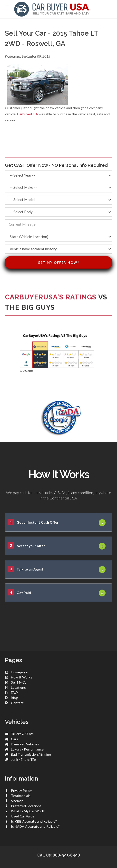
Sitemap (17, 801)
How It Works (22, 677)
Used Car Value (23, 816)
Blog (14, 698)
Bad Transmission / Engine (31, 754)
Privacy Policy (21, 790)
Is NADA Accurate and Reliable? (35, 826)
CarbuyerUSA (28, 114)
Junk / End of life (23, 759)
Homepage (19, 672)
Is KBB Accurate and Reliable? (34, 821)
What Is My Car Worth (28, 811)
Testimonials (21, 796)
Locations (18, 687)
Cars (15, 739)
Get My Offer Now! (58, 263)
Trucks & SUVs (22, 734)
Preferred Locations (26, 806)
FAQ (14, 693)
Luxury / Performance (27, 749)
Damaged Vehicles (25, 744)
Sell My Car (19, 682)
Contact (17, 703)
